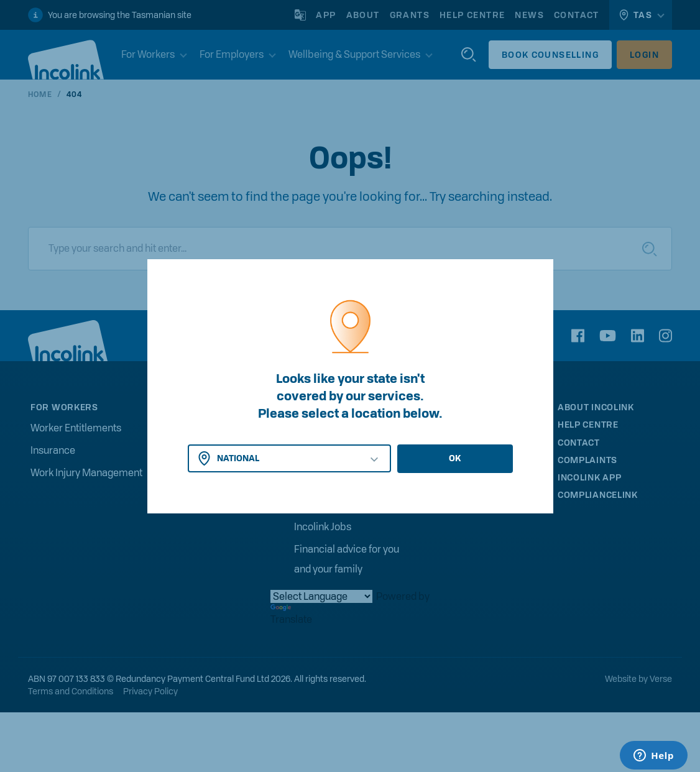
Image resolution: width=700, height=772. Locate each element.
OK (455, 458)
